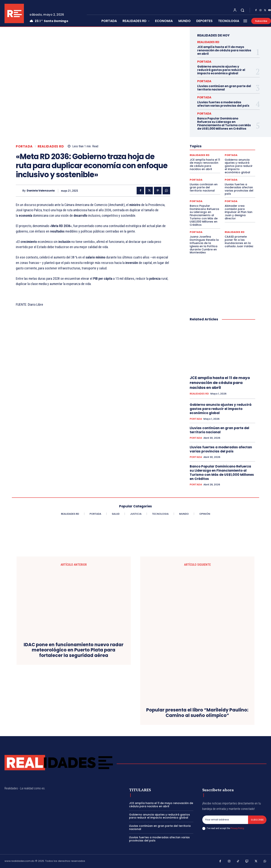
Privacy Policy (237, 828)
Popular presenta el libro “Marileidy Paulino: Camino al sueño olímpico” (197, 713)
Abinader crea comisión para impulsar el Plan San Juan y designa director (239, 212)
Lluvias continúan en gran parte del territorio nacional (224, 88)
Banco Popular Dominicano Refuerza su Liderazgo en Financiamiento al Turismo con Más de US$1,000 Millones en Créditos (224, 124)
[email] (225, 820)
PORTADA (24, 146)
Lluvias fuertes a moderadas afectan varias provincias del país (223, 104)
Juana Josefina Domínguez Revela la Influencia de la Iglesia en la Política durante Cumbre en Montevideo (204, 245)
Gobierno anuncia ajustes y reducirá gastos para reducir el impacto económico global (221, 70)
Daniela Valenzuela (41, 191)
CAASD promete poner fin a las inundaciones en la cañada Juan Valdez (239, 241)
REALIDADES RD (51, 146)
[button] (242, 10)
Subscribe (257, 820)
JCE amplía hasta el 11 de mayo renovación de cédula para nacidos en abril (224, 50)
